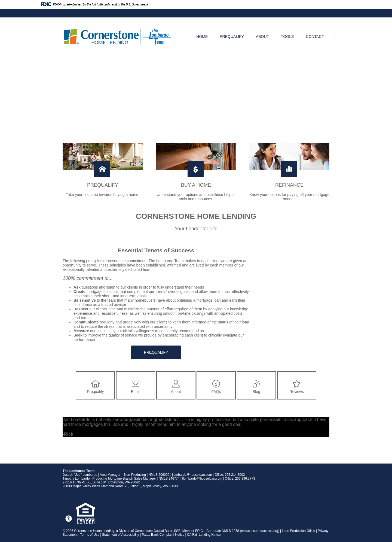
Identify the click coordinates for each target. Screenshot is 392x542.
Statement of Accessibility (121, 535)
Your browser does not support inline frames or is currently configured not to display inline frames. (293, 294)
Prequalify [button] (156, 352)
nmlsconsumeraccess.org (260, 531)
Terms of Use (90, 535)
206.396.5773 (245, 479)
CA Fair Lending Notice (204, 535)
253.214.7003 (235, 475)
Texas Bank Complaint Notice (163, 535)
